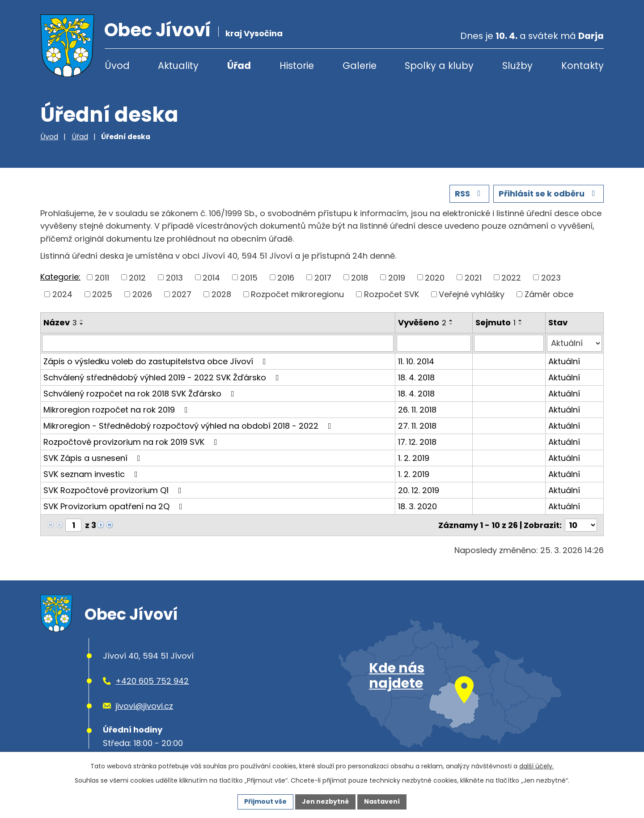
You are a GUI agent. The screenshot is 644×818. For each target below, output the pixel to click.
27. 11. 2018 (417, 426)
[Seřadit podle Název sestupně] (82, 324)
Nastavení (382, 801)
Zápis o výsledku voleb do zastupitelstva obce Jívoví (157, 361)
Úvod (117, 66)
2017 (323, 277)
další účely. (536, 766)
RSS (470, 194)
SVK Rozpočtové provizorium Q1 (114, 490)
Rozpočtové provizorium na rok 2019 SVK (132, 442)
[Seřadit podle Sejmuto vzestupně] (521, 320)
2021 (473, 277)
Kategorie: (60, 277)
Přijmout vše (265, 801)
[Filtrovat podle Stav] (574, 343)
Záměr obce (549, 294)
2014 (211, 277)
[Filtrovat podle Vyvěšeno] (434, 343)
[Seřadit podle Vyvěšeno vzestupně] (451, 320)
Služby (517, 66)
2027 (182, 294)
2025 (102, 294)
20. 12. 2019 (419, 490)
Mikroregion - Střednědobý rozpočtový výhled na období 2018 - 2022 (189, 426)
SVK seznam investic (92, 474)
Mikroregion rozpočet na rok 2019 (117, 410)
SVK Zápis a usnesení (94, 458)
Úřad (239, 66)
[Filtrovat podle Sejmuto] (509, 343)
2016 (286, 277)
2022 (511, 277)
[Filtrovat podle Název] (218, 343)
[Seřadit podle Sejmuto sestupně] (521, 324)
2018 (360, 277)
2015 (249, 277)
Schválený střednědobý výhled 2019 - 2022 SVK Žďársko (163, 377)
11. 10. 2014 (416, 361)
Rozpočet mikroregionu (297, 294)
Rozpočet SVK (392, 294)
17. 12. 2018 (417, 442)
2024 (62, 294)
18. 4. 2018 (416, 377)
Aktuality (178, 66)
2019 (397, 277)
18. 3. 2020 (417, 506)
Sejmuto (496, 322)
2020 (435, 277)
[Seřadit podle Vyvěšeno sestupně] (451, 324)
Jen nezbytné (325, 801)
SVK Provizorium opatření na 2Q (115, 506)
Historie (297, 66)
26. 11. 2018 (417, 410)
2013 (174, 277)
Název (60, 322)
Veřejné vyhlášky (472, 294)
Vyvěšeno (422, 322)
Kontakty (583, 66)
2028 (221, 294)
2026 (142, 294)
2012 (137, 277)
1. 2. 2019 (414, 458)
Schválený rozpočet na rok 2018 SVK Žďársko (141, 394)
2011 (102, 277)
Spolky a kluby (439, 66)
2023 (551, 277)
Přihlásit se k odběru (549, 194)
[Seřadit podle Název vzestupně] (82, 320)
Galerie (360, 66)
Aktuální (564, 361)
